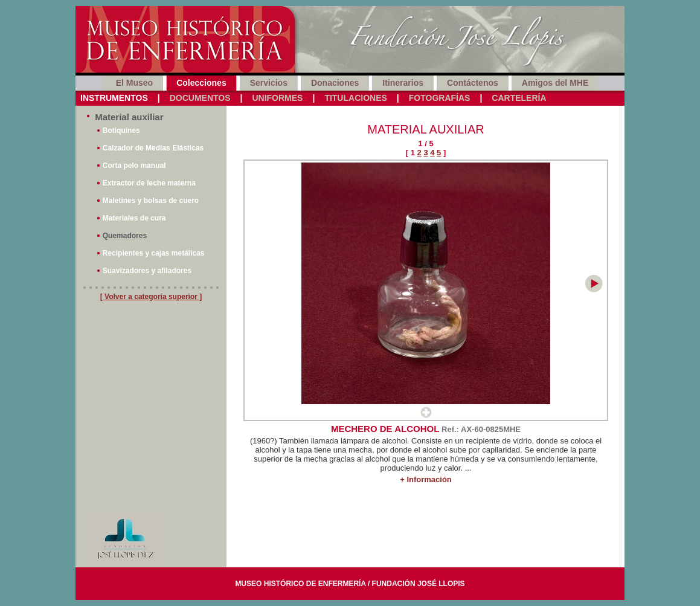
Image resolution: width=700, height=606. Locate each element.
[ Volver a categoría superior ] (151, 297)
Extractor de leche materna (149, 183)
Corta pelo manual (134, 166)
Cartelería (519, 98)
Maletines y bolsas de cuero (151, 201)
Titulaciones (355, 98)
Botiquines (121, 131)
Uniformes (277, 98)
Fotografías (440, 98)
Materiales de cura (134, 218)
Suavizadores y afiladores (147, 271)
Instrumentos (114, 98)
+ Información (426, 479)
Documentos (200, 98)
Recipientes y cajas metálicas (154, 253)
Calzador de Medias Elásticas (153, 148)
